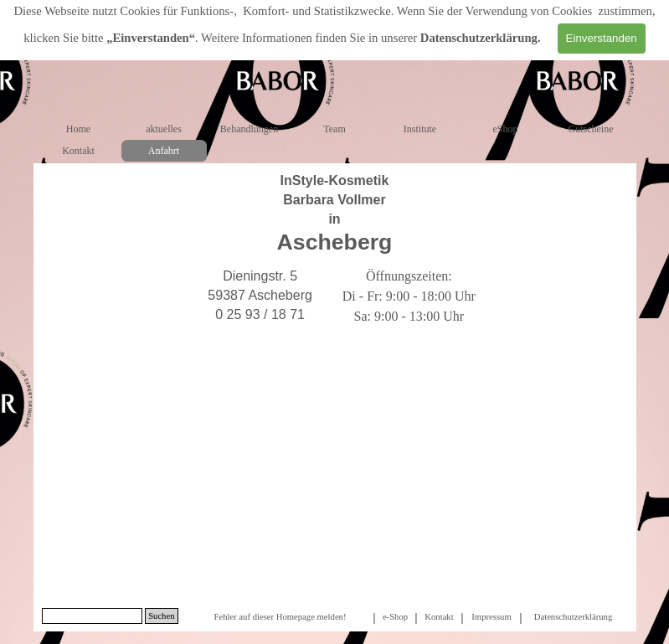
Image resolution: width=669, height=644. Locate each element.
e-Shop (395, 617)
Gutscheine (591, 129)
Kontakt (78, 151)
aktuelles (164, 129)
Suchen (161, 616)
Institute (420, 129)
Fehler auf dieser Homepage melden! (280, 617)
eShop (506, 129)
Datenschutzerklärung (479, 38)
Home (78, 129)
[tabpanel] (335, 214)
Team (334, 129)
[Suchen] (93, 616)
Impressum (491, 617)
